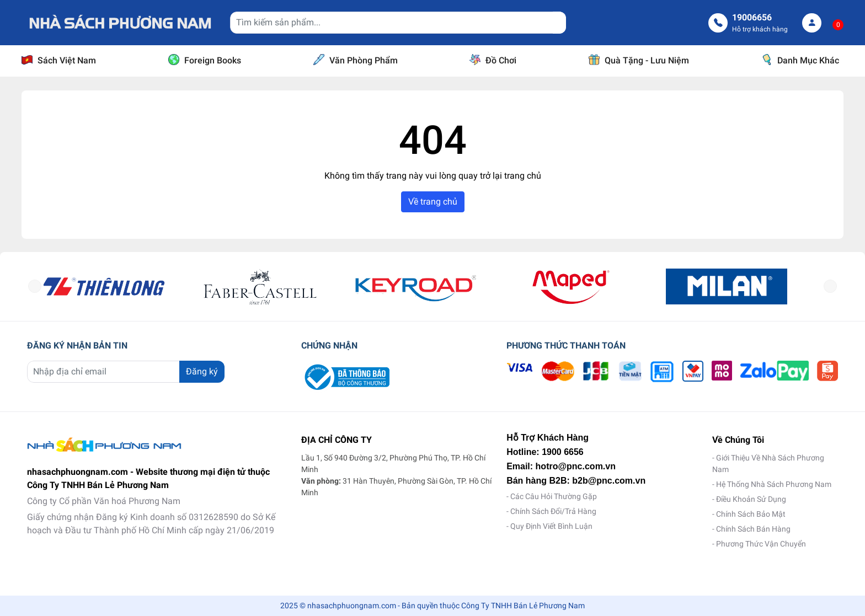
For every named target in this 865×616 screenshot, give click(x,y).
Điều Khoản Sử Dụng (751, 499)
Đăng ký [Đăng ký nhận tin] (202, 371)
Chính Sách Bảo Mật (751, 514)
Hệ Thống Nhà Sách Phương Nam (774, 484)
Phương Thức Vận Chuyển (761, 544)
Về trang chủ (433, 202)
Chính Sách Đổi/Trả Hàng (553, 511)
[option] (121, 286)
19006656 (752, 17)
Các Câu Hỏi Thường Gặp (554, 496)
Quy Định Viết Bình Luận (551, 526)
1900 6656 (563, 452)
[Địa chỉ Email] (126, 372)
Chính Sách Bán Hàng (753, 529)
